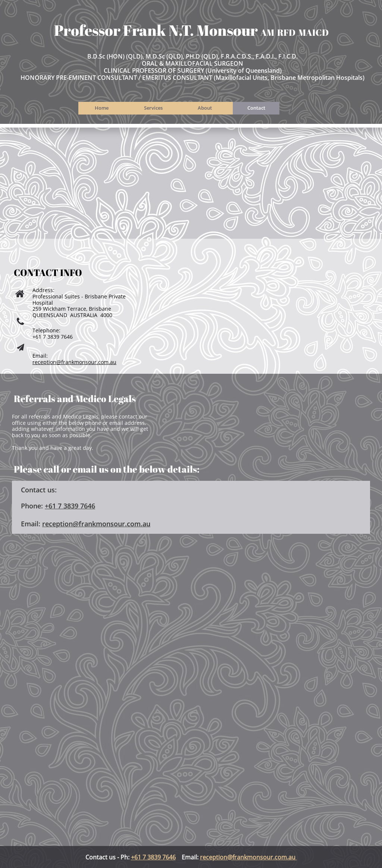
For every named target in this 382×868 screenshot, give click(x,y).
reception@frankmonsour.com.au (74, 362)
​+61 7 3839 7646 (70, 506)
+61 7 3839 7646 (153, 857)
